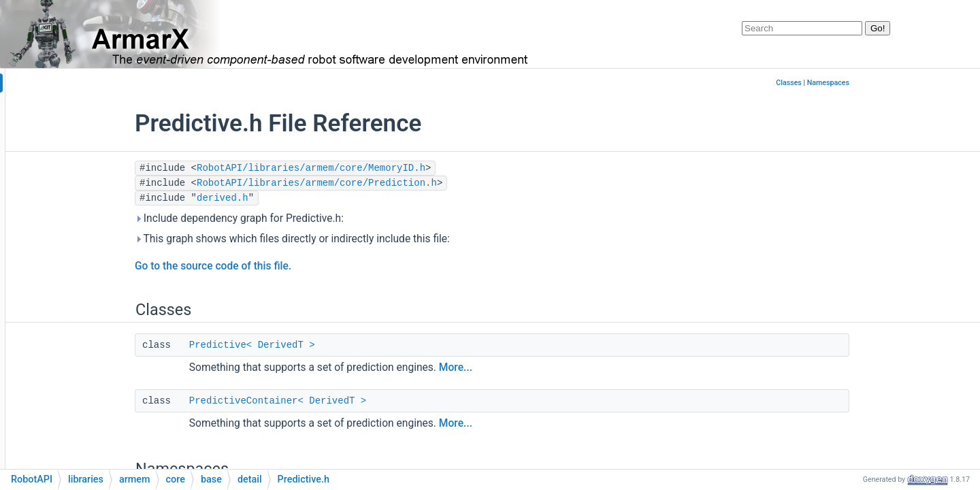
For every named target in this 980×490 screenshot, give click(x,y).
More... (539, 367)
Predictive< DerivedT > (335, 345)
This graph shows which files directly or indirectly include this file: (375, 239)
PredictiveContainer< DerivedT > (361, 401)
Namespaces (911, 83)
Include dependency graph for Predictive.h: (322, 218)
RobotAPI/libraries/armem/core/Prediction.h (400, 183)
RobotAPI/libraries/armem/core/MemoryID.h (394, 168)
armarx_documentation (64, 83)
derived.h (306, 198)
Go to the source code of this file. (296, 266)
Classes (872, 83)
